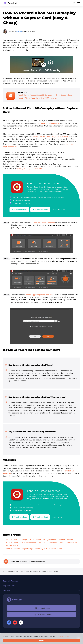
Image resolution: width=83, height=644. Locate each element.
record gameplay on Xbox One (29, 169)
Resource (15, 572)
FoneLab (6, 572)
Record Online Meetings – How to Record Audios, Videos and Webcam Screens (40, 540)
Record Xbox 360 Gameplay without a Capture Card (39, 572)
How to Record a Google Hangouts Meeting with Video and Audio (34, 549)
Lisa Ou (19, 31)
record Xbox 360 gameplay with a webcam (51, 137)
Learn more (59, 210)
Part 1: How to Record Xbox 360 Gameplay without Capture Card (45, 95)
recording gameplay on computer (40, 295)
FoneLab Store (43, 608)
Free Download (19, 210)
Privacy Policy (64, 637)
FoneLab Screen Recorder (49, 123)
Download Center (43, 614)
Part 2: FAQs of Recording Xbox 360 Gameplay (37, 98)
